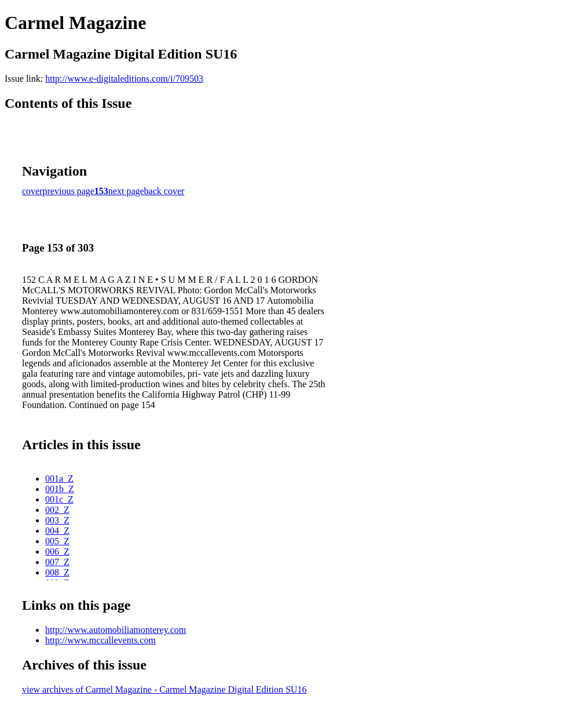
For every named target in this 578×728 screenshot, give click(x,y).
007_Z (57, 562)
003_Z (57, 520)
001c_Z (59, 499)
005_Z (57, 541)
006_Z (57, 552)
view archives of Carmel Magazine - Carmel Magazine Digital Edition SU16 (164, 689)
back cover (164, 191)
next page (126, 191)
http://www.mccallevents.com (100, 640)
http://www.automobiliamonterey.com (116, 630)
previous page (69, 191)
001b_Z (60, 489)
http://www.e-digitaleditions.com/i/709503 (124, 79)
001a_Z (59, 478)
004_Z (57, 531)
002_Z (57, 510)
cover (32, 191)
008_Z (57, 572)
